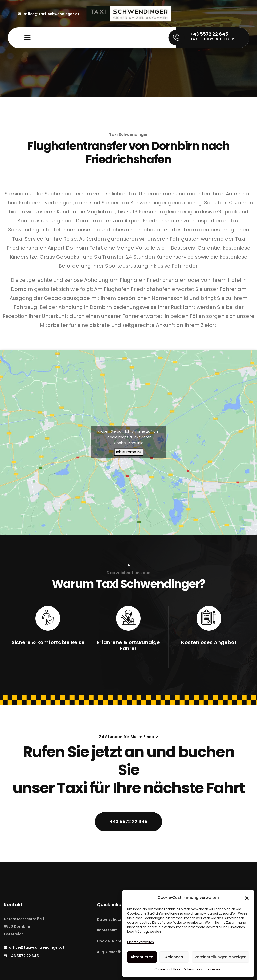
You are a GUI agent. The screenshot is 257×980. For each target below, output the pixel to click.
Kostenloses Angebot (209, 642)
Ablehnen (174, 957)
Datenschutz (193, 969)
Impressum (214, 969)
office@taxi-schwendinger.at (49, 14)
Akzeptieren (142, 957)
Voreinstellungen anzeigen (221, 957)
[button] (247, 898)
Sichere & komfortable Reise (48, 642)
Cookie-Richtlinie (167, 969)
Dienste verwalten (140, 942)
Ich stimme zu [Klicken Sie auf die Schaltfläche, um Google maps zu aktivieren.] (129, 452)
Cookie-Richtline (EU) (117, 941)
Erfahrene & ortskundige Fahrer (128, 645)
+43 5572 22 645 (129, 822)
